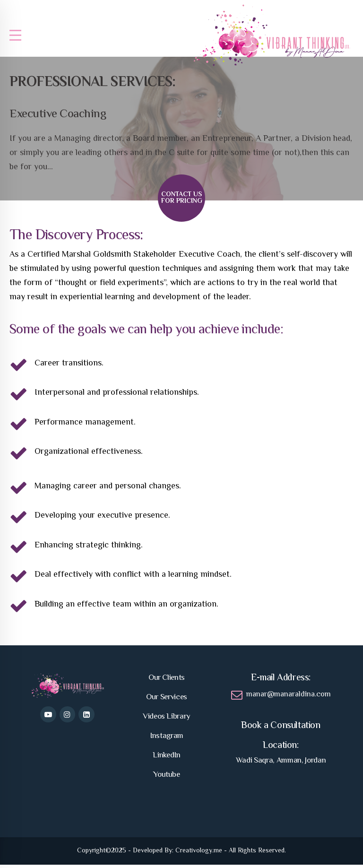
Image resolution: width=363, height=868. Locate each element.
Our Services (167, 701)
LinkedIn (166, 759)
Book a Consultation (281, 729)
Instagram (167, 739)
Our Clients (167, 681)
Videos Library (167, 720)
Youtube (167, 778)
